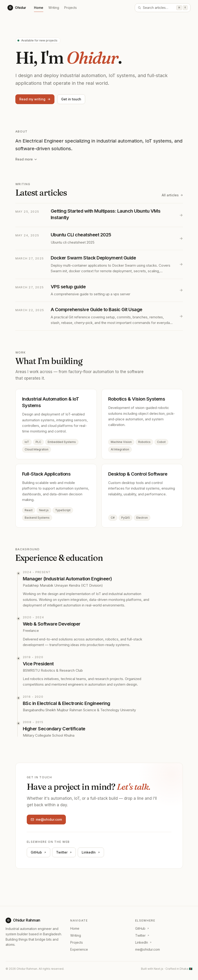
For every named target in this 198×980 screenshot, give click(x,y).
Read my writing (35, 99)
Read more (26, 159)
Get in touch (71, 99)
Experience (79, 949)
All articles (172, 195)
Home (39, 9)
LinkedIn (91, 854)
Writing (54, 8)
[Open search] (163, 8)
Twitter (64, 854)
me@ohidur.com (46, 820)
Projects (70, 8)
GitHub (39, 853)
